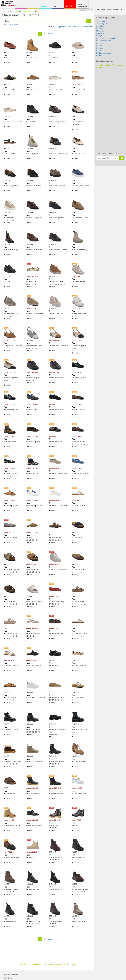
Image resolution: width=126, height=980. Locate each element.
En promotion (62, 27)
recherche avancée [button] (11, 24)
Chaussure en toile (104, 41)
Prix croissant (74, 27)
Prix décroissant (87, 27)
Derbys (99, 36)
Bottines (99, 48)
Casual (99, 46)
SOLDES (70, 7)
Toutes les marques (26, 964)
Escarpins (100, 33)
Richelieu (100, 29)
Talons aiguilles (102, 24)
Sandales (100, 26)
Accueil (16, 12)
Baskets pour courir (104, 53)
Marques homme (56, 964)
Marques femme (42, 964)
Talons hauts (101, 21)
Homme (33, 6)
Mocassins (100, 31)
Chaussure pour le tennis (106, 38)
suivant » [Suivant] (51, 34)
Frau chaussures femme (83, 10)
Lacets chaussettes (83, 5)
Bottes (99, 51)
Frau (38, 12)
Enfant (45, 6)
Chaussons (101, 43)
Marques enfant (70, 964)
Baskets (99, 55)
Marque (57, 7)
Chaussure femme (27, 12)
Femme (20, 6)
